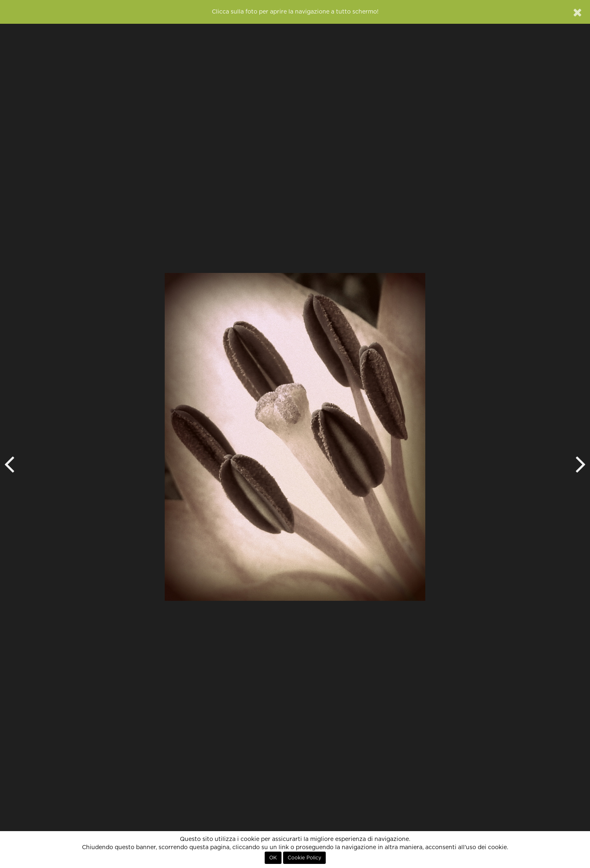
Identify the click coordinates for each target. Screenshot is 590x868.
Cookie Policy (304, 858)
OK (273, 858)
